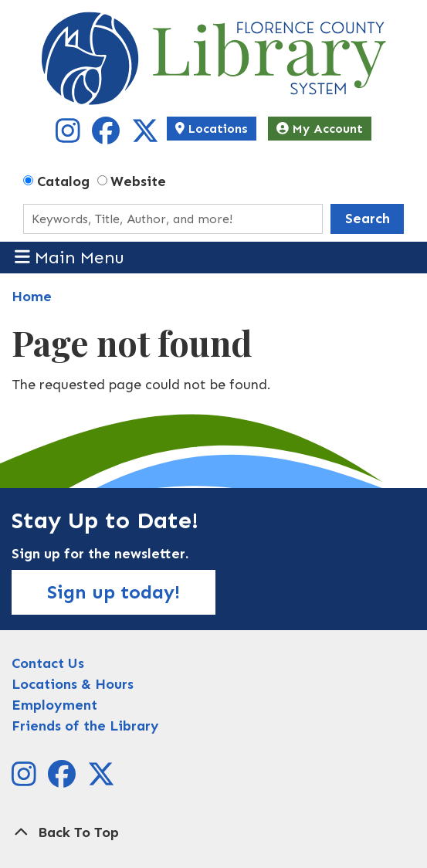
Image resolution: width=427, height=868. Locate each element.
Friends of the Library (85, 726)
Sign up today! (114, 592)
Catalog (63, 181)
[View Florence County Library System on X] (145, 137)
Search (368, 219)
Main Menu (70, 257)
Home (32, 297)
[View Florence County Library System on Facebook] (108, 137)
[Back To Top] (213, 833)
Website (138, 181)
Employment (54, 705)
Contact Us (48, 663)
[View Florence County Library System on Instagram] (70, 137)
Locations (212, 129)
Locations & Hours (73, 684)
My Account (320, 129)
